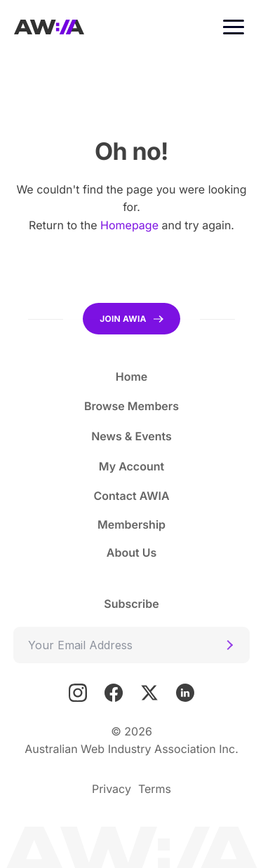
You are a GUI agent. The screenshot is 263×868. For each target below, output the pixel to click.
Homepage (129, 225)
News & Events (131, 436)
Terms (155, 789)
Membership (131, 524)
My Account (131, 466)
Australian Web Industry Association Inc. (131, 749)
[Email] (131, 645)
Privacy (112, 789)
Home (132, 377)
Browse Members (131, 406)
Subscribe (131, 604)
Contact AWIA (131, 496)
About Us (131, 552)
